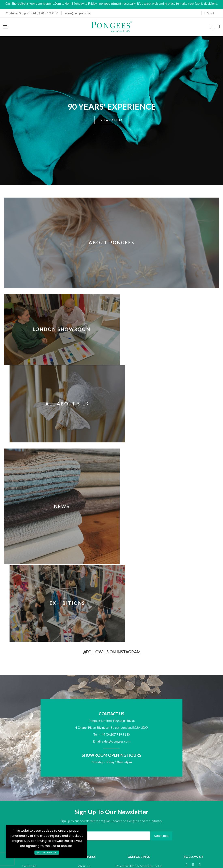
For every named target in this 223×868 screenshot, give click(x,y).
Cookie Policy (209, 752)
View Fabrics (112, 120)
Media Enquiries (84, 717)
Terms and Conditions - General (26, 752)
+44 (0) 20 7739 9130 (31, 13)
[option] (111, 111)
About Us (84, 699)
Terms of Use (171, 752)
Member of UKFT (139, 705)
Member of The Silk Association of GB (139, 699)
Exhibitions (167, 422)
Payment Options (29, 705)
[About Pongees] (111, 263)
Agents (84, 705)
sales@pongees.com (78, 13)
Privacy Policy (133, 752)
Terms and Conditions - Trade (85, 752)
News (56, 422)
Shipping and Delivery (29, 717)
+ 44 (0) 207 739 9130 (114, 567)
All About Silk (167, 329)
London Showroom (56, 329)
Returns (29, 711)
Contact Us (29, 699)
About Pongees (112, 243)
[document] (47, 841)
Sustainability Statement (139, 711)
